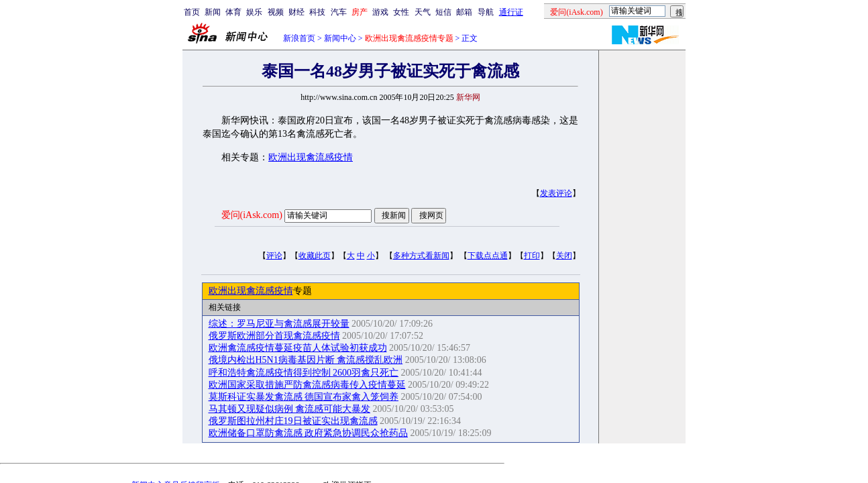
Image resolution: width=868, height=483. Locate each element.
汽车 (339, 12)
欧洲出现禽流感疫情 (311, 157)
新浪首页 (299, 38)
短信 (443, 12)
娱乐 (254, 12)
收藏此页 (315, 256)
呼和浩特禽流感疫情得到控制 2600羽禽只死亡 (304, 373)
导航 (486, 12)
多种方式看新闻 (421, 256)
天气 (423, 12)
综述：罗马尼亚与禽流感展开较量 (279, 324)
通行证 (511, 12)
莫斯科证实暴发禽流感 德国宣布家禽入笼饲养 (304, 397)
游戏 (380, 12)
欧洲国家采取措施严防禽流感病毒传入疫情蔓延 (307, 385)
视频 (276, 12)
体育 (233, 12)
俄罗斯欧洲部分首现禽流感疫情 (274, 336)
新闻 (213, 12)
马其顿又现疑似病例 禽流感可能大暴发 (290, 409)
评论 (274, 256)
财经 (296, 12)
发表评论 (556, 193)
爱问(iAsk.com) (252, 215)
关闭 (564, 256)
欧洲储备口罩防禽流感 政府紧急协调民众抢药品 (309, 433)
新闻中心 (340, 38)
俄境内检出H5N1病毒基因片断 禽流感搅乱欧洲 (306, 360)
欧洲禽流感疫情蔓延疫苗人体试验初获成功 (298, 348)
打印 (532, 256)
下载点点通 (488, 256)
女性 (401, 12)
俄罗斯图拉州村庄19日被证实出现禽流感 (293, 421)
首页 (192, 12)
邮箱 (464, 12)
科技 (317, 12)
